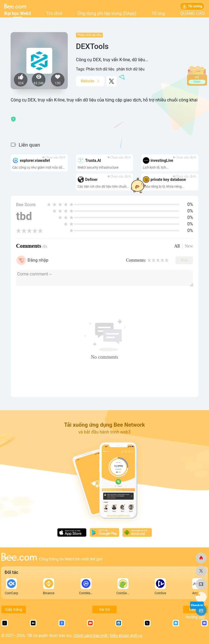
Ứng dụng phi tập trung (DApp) (107, 13)
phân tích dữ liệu (130, 69)
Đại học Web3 (18, 13)
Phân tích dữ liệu (89, 35)
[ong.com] (201, 558)
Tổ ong (158, 13)
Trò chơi (54, 13)
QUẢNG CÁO (192, 13)
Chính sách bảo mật (91, 636)
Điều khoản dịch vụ (126, 636)
